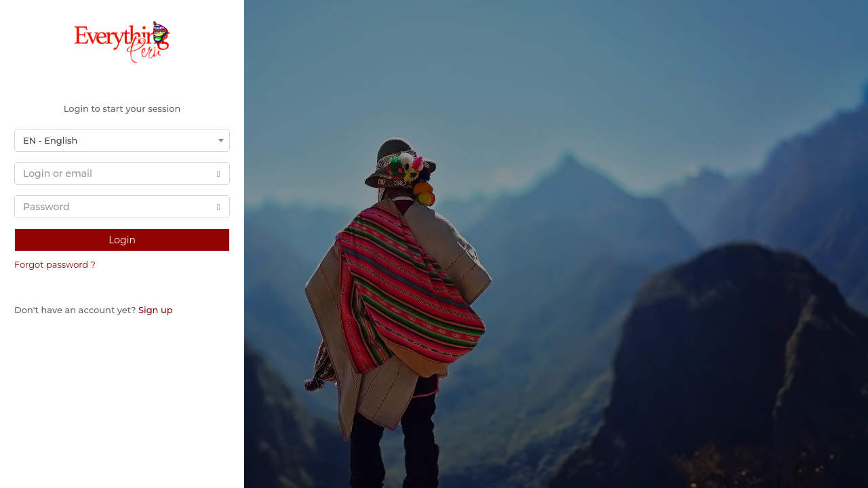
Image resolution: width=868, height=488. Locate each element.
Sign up (156, 310)
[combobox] (122, 140)
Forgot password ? (55, 264)
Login (122, 240)
